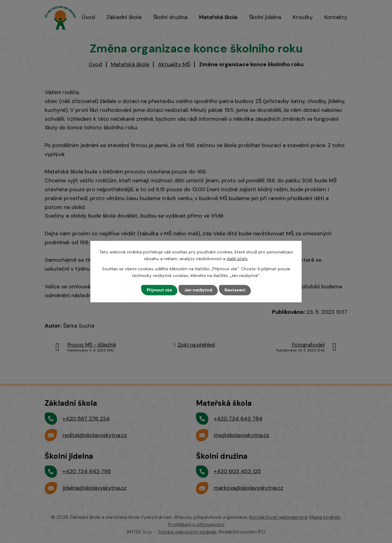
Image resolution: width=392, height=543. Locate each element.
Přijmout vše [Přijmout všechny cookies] (158, 290)
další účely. (237, 258)
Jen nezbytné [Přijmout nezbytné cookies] (199, 290)
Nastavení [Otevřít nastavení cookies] (237, 290)
